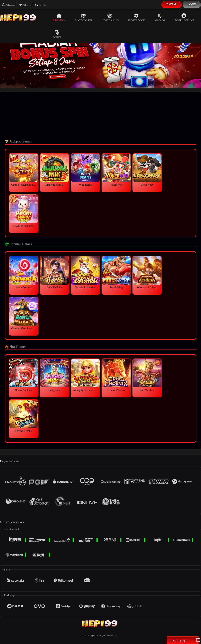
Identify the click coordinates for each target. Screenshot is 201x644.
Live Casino (110, 18)
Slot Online (84, 18)
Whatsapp (8, 5)
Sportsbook (136, 18)
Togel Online (184, 18)
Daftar (172, 4)
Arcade (160, 18)
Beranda (59, 18)
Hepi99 (93, 636)
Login (192, 4)
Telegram (25, 5)
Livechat (41, 5)
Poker (57, 34)
